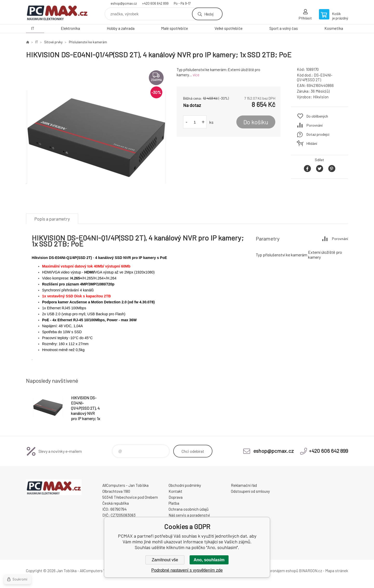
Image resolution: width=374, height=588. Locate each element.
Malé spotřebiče (175, 28)
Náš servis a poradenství (189, 515)
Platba (174, 503)
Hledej (209, 14)
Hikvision (321, 97)
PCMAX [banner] (57, 12)
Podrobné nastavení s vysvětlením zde (187, 570)
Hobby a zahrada (121, 28)
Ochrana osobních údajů (189, 509)
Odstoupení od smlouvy (250, 491)
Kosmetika (334, 28)
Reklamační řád (244, 485)
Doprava (176, 497)
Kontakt (175, 491)
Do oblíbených (317, 116)
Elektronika (70, 28)
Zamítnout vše (165, 560)
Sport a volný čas (284, 28)
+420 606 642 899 (155, 3)
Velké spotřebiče (229, 28)
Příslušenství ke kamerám (88, 42)
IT (33, 28)
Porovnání (315, 125)
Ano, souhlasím (209, 560)
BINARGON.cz (310, 571)
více (196, 75)
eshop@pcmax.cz (124, 3)
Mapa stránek (337, 571)
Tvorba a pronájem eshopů (276, 571)
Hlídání (312, 143)
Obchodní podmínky (185, 485)
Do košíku (256, 122)
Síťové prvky (53, 42)
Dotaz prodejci (318, 134)
